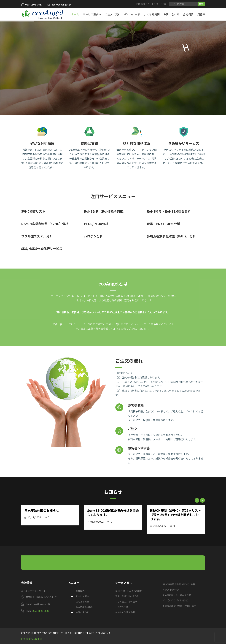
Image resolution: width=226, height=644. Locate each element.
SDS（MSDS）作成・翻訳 (175, 600)
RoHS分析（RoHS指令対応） (105, 211)
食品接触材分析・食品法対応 (177, 595)
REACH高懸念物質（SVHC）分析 (45, 224)
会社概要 (188, 14)
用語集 (201, 14)
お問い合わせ (171, 14)
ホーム (75, 14)
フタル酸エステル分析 (37, 236)
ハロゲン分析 (93, 236)
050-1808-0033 (41, 611)
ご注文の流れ (113, 14)
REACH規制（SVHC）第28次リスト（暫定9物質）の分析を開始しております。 (176, 515)
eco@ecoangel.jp (61, 4)
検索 (201, 4)
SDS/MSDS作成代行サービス (42, 249)
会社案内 (80, 591)
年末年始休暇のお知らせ (42, 510)
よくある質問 (152, 14)
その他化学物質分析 (125, 612)
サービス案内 (91, 14)
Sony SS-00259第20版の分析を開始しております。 (113, 513)
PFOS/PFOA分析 (96, 224)
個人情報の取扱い (85, 607)
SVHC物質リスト (33, 211)
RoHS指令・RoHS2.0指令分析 (169, 211)
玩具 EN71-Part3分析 (163, 224)
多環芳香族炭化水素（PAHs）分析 (171, 236)
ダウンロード (132, 14)
